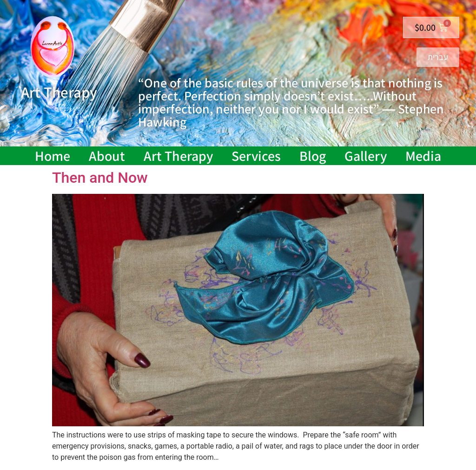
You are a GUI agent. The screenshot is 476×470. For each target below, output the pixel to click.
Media (423, 156)
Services (256, 156)
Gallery (366, 156)
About (107, 156)
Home (53, 156)
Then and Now (100, 178)
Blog (313, 156)
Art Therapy (178, 156)
